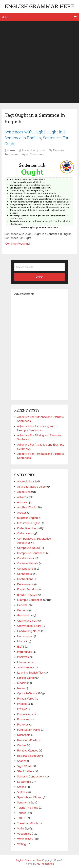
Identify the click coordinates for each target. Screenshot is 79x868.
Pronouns (23, 719)
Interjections (25, 662)
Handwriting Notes (29, 631)
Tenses (22, 812)
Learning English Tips (30, 672)
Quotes (22, 745)
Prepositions (25, 714)
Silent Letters (26, 771)
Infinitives (23, 657)
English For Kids (27, 589)
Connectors (24, 573)
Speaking (23, 781)
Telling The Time (28, 807)
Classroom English (29, 523)
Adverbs (22, 497)
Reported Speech (28, 755)
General (22, 605)
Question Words (27, 740)
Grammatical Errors (29, 625)
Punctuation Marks (29, 729)
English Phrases (27, 594)
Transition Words (28, 823)
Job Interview (26, 667)
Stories (22, 786)
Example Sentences (30, 599)
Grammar (23, 615)
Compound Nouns (29, 547)
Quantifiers (24, 734)
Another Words (27, 507)
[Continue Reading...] (17, 243)
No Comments (35, 154)
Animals (22, 502)
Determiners (25, 584)
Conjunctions (25, 568)
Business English (27, 517)
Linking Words (26, 677)
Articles (22, 512)
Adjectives (24, 491)
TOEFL (22, 818)
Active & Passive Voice (31, 486)
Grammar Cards (27, 620)
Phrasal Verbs (26, 698)
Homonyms (25, 636)
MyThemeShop (45, 863)
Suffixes (22, 792)
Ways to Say (25, 838)
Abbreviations (26, 481)
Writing (22, 844)
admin (11, 150)
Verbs (21, 828)
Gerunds (22, 610)
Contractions (25, 579)
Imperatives (25, 651)
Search (39, 276)
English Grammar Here (40, 6)
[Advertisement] (39, 62)
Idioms (21, 641)
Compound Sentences (31, 553)
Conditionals (25, 558)
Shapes (22, 760)
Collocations (25, 533)
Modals (22, 683)
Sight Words (25, 766)
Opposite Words (27, 693)
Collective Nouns (28, 528)
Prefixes (22, 708)
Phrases (22, 703)
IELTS (21, 646)
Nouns (21, 688)
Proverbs (23, 724)
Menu (5, 17)
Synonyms (24, 802)
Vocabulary (24, 833)
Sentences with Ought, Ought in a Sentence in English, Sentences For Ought (37, 137)
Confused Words (28, 563)
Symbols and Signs (29, 797)
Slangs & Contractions (31, 776)
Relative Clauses (28, 750)
